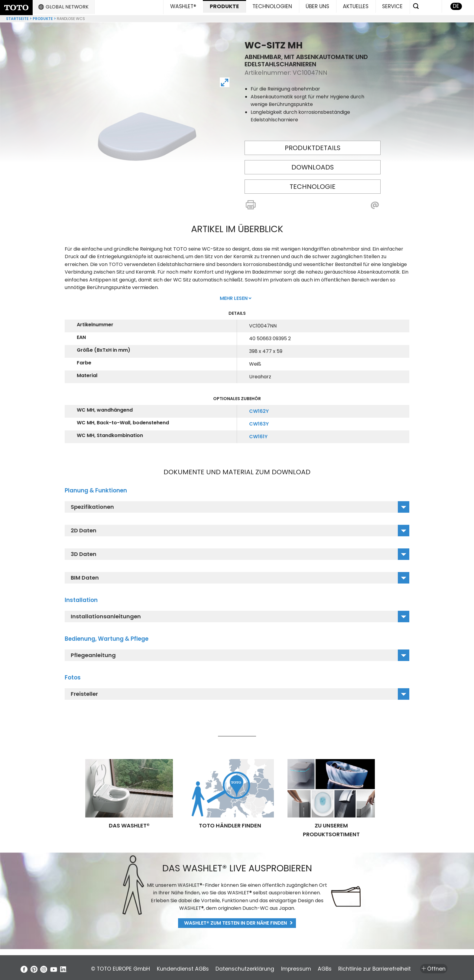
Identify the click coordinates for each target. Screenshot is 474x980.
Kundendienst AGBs (189, 967)
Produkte (43, 16)
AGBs (350, 967)
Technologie (313, 184)
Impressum (315, 967)
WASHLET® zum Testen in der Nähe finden (235, 921)
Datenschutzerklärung (258, 967)
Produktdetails (313, 145)
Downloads (313, 165)
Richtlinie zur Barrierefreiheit (407, 967)
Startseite (17, 16)
